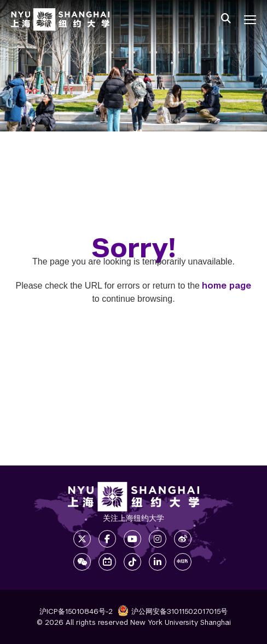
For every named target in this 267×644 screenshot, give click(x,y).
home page (227, 286)
